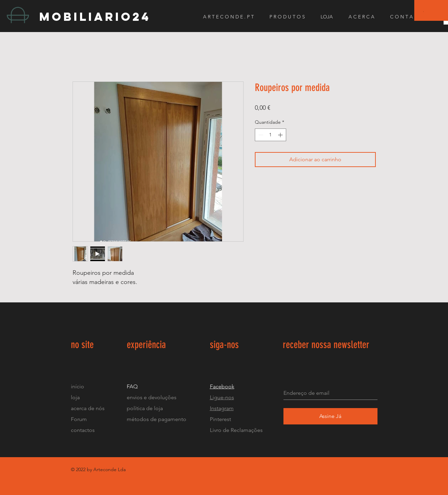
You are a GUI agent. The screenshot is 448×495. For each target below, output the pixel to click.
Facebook (222, 386)
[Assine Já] (330, 416)
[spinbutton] (271, 135)
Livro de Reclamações (236, 430)
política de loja (145, 408)
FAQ (132, 386)
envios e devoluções (152, 397)
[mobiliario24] (100, 17)
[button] (424, 11)
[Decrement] (260, 135)
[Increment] (281, 135)
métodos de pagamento (157, 419)
